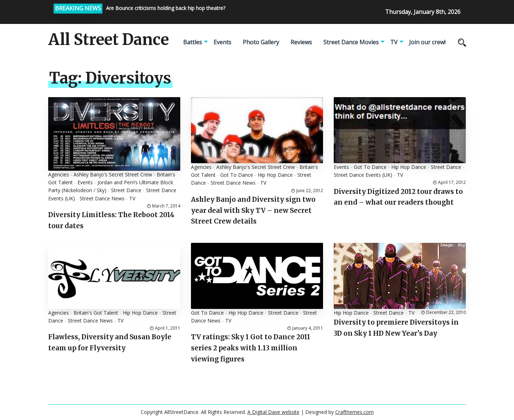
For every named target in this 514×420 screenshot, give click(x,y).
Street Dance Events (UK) (363, 175)
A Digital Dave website (273, 412)
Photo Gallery (261, 42)
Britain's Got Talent (96, 313)
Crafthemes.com (354, 412)
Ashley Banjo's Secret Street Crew (113, 174)
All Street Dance (109, 40)
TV (394, 42)
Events (222, 42)
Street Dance (126, 190)
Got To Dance (237, 175)
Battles (193, 42)
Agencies (59, 174)
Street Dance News (102, 198)
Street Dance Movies (351, 42)
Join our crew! (427, 42)
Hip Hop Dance (275, 175)
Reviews (301, 42)
